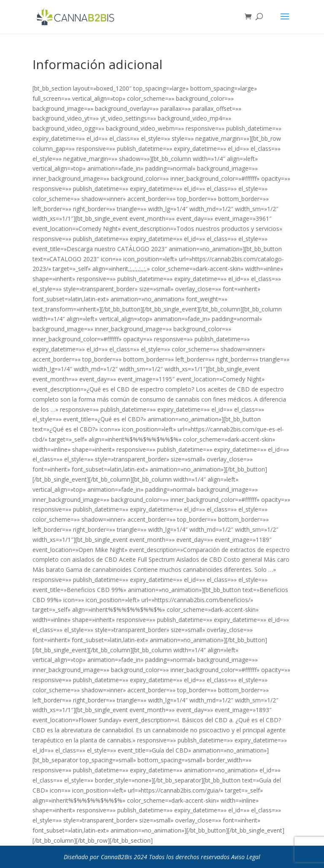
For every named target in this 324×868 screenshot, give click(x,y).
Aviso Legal (246, 857)
